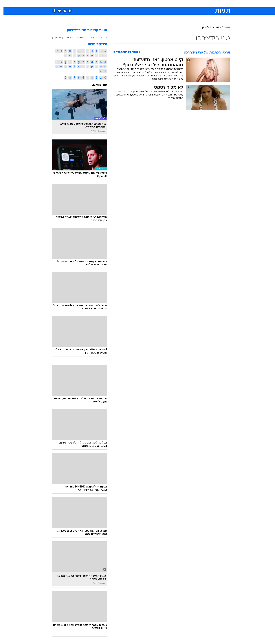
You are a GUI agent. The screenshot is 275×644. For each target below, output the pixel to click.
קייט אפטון (54, 37)
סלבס (166, 4)
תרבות (178, 4)
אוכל (147, 4)
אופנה (96, 4)
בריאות (135, 4)
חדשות (202, 4)
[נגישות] (5, 4)
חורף (90, 37)
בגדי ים (100, 37)
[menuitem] (200, 4)
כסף (156, 4)
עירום (67, 37)
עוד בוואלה (96, 85)
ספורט (190, 4)
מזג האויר (78, 37)
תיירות (123, 4)
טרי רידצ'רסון (207, 28)
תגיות (223, 28)
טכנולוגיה (109, 4)
